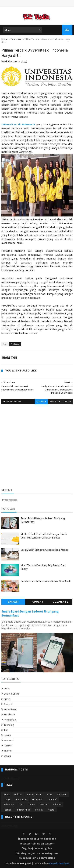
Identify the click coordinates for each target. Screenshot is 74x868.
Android (18, 795)
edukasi (57, 805)
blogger (41, 402)
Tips (6, 730)
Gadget (8, 704)
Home (4, 40)
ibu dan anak (23, 810)
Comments (61, 602)
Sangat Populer (13, 603)
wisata (7, 756)
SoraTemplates (24, 864)
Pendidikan (16, 40)
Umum (7, 735)
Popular (37, 602)
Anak (7, 689)
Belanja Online (12, 694)
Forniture (62, 795)
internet (8, 751)
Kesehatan (10, 715)
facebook (55, 402)
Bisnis (7, 699)
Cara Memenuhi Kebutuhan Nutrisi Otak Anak (46, 582)
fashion (8, 746)
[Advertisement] (37, 446)
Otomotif (52, 800)
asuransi (9, 741)
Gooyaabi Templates (59, 864)
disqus (67, 402)
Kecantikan (10, 710)
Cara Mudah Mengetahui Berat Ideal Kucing (44, 550)
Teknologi (9, 725)
